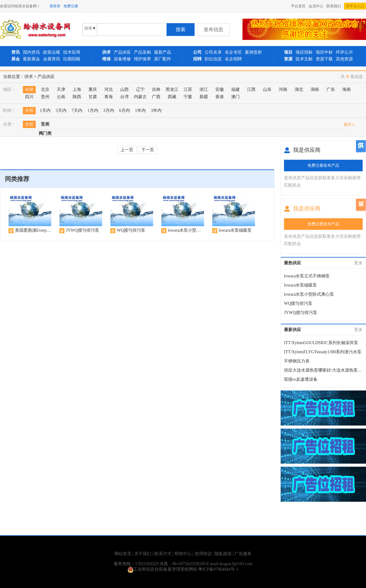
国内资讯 (31, 52)
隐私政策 (223, 554)
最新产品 (163, 52)
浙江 (204, 89)
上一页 (127, 150)
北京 (45, 89)
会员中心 (316, 6)
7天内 (77, 110)
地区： (9, 89)
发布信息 (213, 29)
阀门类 (45, 133)
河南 (283, 89)
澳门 (235, 97)
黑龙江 (172, 89)
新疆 (204, 97)
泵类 (45, 124)
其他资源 (344, 59)
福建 (235, 89)
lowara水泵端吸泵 (300, 285)
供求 (29, 77)
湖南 (315, 89)
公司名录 (213, 52)
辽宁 (140, 89)
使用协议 (203, 554)
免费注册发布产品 (323, 165)
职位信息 (213, 59)
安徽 (220, 89)
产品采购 (142, 52)
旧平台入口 (355, 6)
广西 (156, 97)
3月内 (109, 110)
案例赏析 (253, 52)
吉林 (156, 89)
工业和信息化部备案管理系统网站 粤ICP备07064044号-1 (183, 569)
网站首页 (123, 554)
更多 (358, 263)
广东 (331, 89)
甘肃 (93, 97)
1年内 (140, 110)
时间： (9, 110)
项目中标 (324, 52)
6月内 (125, 110)
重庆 (93, 89)
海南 (346, 89)
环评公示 (344, 52)
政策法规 (52, 52)
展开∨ (349, 125)
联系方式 (163, 554)
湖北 (299, 89)
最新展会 (31, 59)
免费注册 (71, 6)
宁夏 (188, 97)
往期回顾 (72, 59)
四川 (29, 97)
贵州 (45, 97)
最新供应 (292, 330)
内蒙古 (140, 97)
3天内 (61, 110)
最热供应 (292, 263)
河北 (109, 89)
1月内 (93, 110)
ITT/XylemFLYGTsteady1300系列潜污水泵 (323, 352)
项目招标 (304, 52)
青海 (109, 97)
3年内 (156, 110)
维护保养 (142, 59)
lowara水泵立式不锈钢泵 (307, 276)
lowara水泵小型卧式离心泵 (309, 294)
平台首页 (298, 6)
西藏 (172, 97)
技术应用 (72, 52)
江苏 (188, 89)
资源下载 (324, 59)
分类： (9, 124)
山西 (124, 89)
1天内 (45, 110)
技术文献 (304, 59)
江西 (251, 89)
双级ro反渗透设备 (301, 379)
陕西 (77, 97)
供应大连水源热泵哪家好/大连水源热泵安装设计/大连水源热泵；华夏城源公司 (323, 370)
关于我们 (143, 554)
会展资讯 (52, 59)
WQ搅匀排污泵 (298, 303)
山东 (267, 89)
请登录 (55, 6)
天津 (61, 89)
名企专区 (233, 52)
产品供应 (122, 52)
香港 (220, 97)
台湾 (124, 97)
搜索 (181, 29)
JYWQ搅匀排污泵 (301, 313)
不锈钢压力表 (297, 361)
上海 (77, 89)
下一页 (148, 150)
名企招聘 (233, 59)
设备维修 (122, 59)
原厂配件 (163, 59)
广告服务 (243, 554)
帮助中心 (183, 554)
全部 (29, 89)
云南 (61, 97)
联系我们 (334, 6)
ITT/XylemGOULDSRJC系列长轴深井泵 (321, 343)
